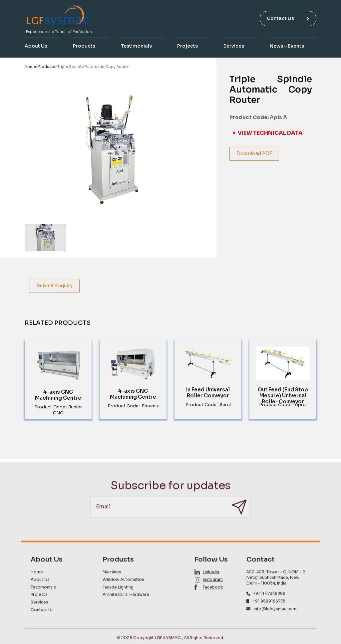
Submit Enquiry (55, 286)
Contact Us (288, 18)
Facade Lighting (118, 600)
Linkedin (211, 585)
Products (84, 46)
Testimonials (136, 46)
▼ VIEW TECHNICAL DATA (267, 133)
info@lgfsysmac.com (275, 622)
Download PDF (254, 153)
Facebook (213, 600)
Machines (112, 585)
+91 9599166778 (269, 614)
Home (30, 67)
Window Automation (123, 592)
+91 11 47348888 (269, 606)
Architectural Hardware (126, 607)
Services (234, 46)
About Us (36, 46)
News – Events (287, 46)
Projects (187, 46)
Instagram (213, 592)
